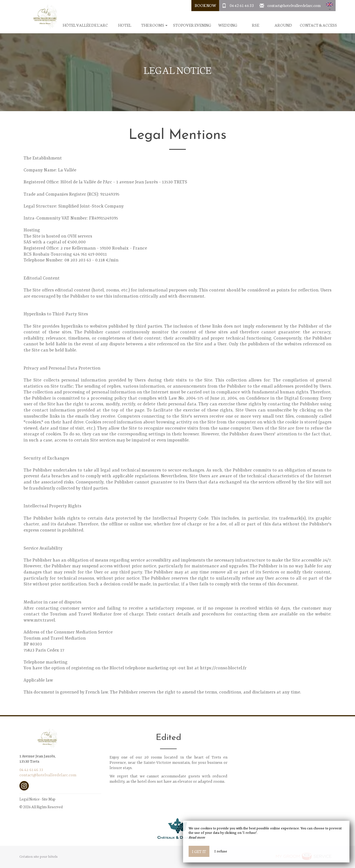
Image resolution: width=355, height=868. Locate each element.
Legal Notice (30, 799)
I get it (199, 851)
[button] (329, 6)
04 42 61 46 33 (242, 5)
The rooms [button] (154, 25)
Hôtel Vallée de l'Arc (85, 25)
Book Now (205, 5)
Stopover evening (192, 25)
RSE (255, 25)
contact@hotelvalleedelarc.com (294, 5)
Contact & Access (318, 25)
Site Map (49, 799)
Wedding (228, 25)
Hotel (125, 25)
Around (283, 25)
